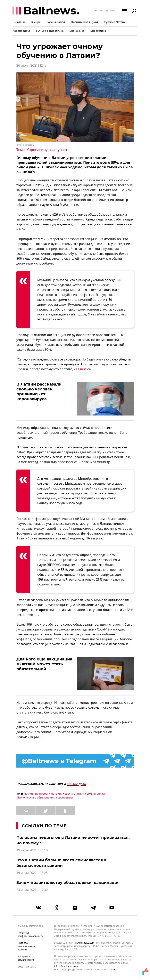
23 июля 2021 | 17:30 (32, 890)
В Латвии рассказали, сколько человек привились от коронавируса (39, 392)
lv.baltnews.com (85, 943)
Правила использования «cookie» (27, 946)
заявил (81, 369)
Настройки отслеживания (26, 958)
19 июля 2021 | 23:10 (32, 850)
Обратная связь (27, 967)
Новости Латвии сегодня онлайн (84, 794)
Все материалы (104, 10)
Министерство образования (35, 798)
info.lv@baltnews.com (66, 966)
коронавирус (65, 798)
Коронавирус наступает (47, 150)
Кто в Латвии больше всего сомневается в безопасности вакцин (61, 863)
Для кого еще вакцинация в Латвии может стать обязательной (44, 664)
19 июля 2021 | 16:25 (32, 873)
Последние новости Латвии (42, 794)
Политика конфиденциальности (30, 934)
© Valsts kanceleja (25, 145)
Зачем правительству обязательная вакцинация (68, 882)
